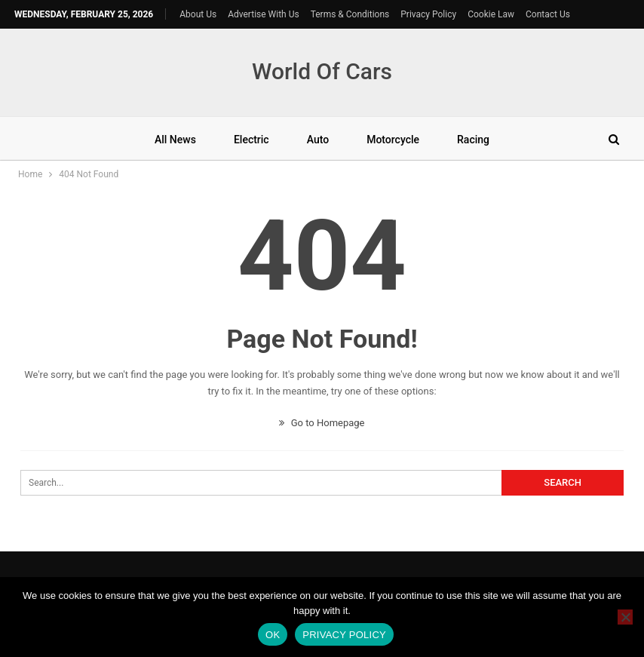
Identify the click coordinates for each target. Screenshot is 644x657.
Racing (473, 140)
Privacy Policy (428, 14)
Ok (273, 635)
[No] (625, 617)
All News (175, 140)
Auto (318, 140)
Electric (251, 140)
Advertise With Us (263, 14)
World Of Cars (322, 71)
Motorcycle (393, 140)
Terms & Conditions (350, 14)
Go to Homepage (322, 423)
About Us (198, 14)
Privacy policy (344, 635)
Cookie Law (491, 14)
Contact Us (548, 14)
